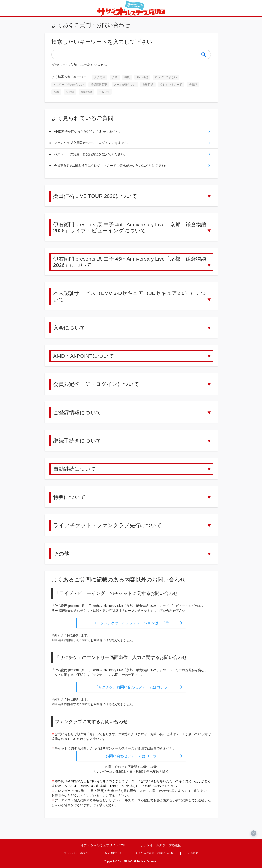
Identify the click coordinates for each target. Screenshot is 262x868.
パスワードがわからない (69, 85)
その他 (62, 561)
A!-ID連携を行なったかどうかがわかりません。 (89, 132)
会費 (115, 77)
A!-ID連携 (142, 77)
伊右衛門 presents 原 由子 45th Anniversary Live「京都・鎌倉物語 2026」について (131, 265)
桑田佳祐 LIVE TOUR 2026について (98, 198)
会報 (56, 92)
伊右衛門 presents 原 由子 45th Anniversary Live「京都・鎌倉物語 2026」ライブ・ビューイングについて (131, 230)
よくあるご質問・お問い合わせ (154, 853)
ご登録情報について (78, 418)
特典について (70, 504)
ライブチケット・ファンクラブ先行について (110, 533)
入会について (70, 332)
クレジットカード (171, 85)
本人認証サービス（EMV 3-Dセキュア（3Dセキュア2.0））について (130, 300)
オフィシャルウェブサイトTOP (103, 846)
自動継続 (148, 85)
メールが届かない (125, 85)
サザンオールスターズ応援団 (161, 846)
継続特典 (86, 92)
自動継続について (76, 475)
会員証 (193, 85)
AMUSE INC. (125, 861)
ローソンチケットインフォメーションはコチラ (131, 631)
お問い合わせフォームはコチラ (131, 764)
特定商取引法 (113, 853)
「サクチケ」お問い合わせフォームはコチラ (131, 695)
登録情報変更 (99, 85)
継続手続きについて (78, 447)
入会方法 (100, 77)
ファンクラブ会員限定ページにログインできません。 (93, 143)
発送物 (70, 92)
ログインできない (166, 77)
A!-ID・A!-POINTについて (85, 361)
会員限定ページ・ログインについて (98, 390)
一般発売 (104, 92)
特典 (127, 77)
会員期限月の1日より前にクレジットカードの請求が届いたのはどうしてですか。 (113, 167)
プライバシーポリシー (77, 853)
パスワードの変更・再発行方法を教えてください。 (92, 155)
